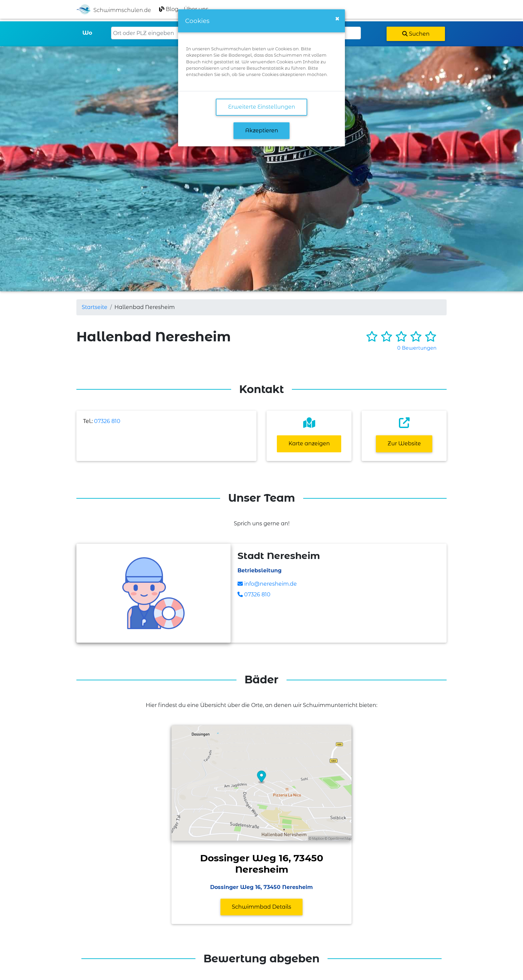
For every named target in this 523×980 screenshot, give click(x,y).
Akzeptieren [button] (262, 130)
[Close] (337, 19)
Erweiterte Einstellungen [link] (262, 107)
